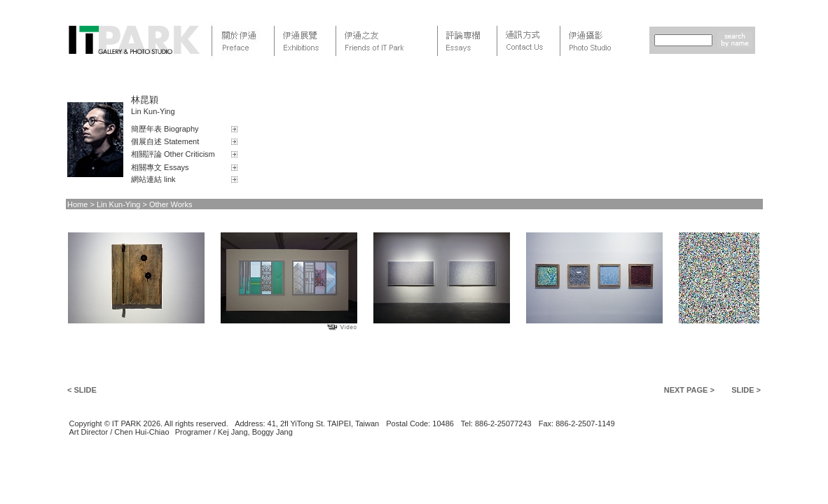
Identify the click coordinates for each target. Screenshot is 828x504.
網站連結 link (153, 179)
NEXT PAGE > (689, 390)
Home (77, 204)
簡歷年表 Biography (165, 129)
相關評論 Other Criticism (173, 154)
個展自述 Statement (165, 141)
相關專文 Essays (160, 167)
